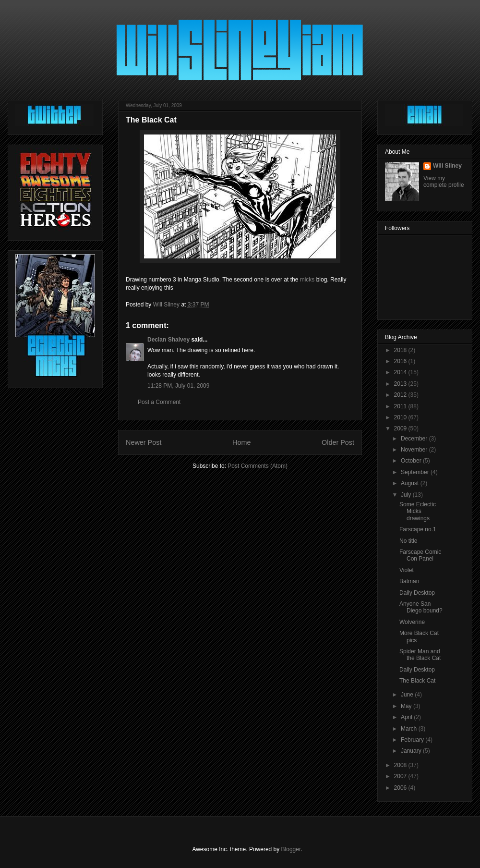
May (407, 706)
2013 (401, 384)
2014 (401, 372)
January (412, 751)
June (408, 695)
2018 (401, 350)
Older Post (338, 442)
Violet (407, 570)
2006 (401, 788)
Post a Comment (159, 402)
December (415, 439)
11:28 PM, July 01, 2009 (178, 386)
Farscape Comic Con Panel (420, 555)
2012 (401, 395)
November (415, 450)
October (412, 461)
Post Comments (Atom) (258, 466)
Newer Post (144, 442)
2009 (401, 428)
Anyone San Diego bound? (421, 607)
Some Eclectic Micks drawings (418, 511)
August (411, 483)
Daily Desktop (417, 593)
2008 (401, 765)
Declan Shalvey (168, 340)
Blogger (291, 849)
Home (241, 442)
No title (408, 541)
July (407, 495)
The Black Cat (417, 681)
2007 (401, 776)
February (413, 740)
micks (307, 280)
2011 (401, 406)
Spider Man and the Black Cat (420, 655)
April (407, 717)
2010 (401, 417)
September (416, 472)
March (410, 729)
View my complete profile (444, 182)
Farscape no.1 (418, 529)
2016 (401, 361)
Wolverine (412, 622)
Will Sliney (447, 166)
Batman (409, 581)
